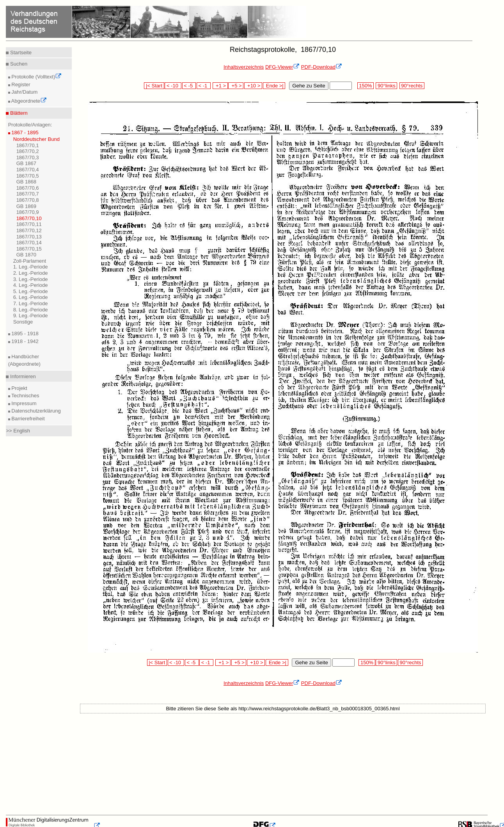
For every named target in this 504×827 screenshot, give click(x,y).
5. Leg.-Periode (31, 291)
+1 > (220, 86)
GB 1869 (26, 206)
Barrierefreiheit (28, 419)
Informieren (22, 376)
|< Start (154, 86)
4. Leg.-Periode (31, 285)
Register (20, 84)
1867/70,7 (28, 194)
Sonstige (23, 322)
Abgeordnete (28, 101)
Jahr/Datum (24, 92)
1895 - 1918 (24, 333)
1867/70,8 (28, 200)
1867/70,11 (29, 224)
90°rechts (412, 86)
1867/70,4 (28, 170)
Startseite (20, 52)
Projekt (19, 388)
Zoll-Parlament (30, 261)
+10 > (253, 86)
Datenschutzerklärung (35, 411)
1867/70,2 (28, 151)
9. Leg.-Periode (31, 316)
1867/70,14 (29, 243)
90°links (386, 86)
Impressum (23, 403)
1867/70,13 (29, 237)
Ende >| (274, 86)
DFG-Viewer (282, 67)
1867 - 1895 (24, 132)
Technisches (25, 396)
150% (366, 86)
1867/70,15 (29, 249)
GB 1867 (26, 163)
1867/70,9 (28, 212)
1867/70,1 (28, 145)
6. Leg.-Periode (31, 297)
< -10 (173, 86)
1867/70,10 (29, 218)
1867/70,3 (28, 157)
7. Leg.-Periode (31, 303)
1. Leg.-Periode (31, 267)
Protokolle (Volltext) (36, 77)
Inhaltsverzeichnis (244, 67)
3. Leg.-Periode (31, 279)
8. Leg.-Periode (31, 310)
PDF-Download (322, 67)
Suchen (18, 64)
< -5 (189, 86)
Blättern (18, 113)
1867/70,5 (28, 176)
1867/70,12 (29, 230)
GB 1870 (26, 255)
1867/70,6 (28, 188)
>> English (18, 431)
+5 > (236, 86)
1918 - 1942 (24, 341)
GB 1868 (26, 182)
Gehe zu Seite (309, 86)
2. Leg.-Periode (31, 273)
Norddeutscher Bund (36, 139)
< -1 (204, 86)
